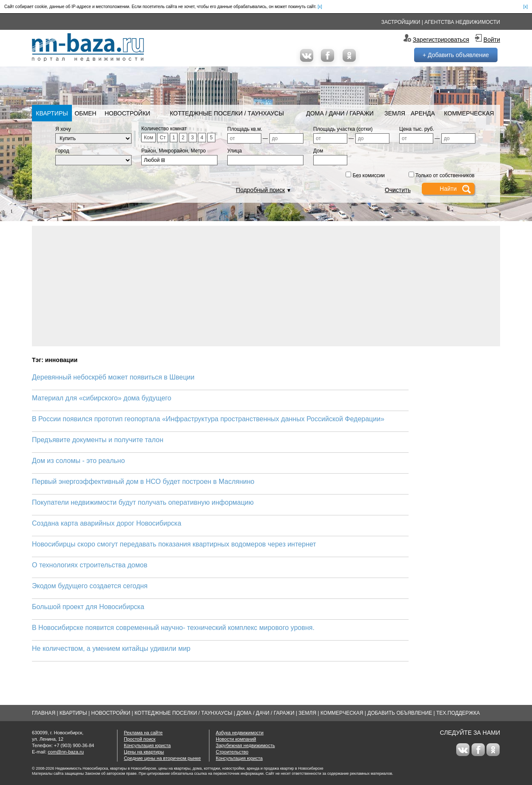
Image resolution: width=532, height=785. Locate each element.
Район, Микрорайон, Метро (174, 151)
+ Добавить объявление (456, 55)
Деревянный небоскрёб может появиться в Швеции (113, 377)
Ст (163, 138)
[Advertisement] (266, 285)
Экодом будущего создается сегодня (90, 586)
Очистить (398, 190)
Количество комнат (164, 129)
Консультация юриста (147, 745)
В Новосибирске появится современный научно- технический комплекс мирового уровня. (173, 628)
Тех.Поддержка (458, 713)
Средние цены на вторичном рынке (162, 758)
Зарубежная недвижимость (245, 745)
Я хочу (63, 129)
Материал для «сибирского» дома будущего (102, 398)
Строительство (232, 752)
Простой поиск (140, 739)
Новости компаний (236, 739)
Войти (492, 40)
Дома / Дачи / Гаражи (340, 113)
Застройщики (401, 22)
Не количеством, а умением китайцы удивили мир (111, 648)
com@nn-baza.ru (66, 752)
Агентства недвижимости (462, 22)
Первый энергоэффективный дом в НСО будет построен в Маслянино (143, 482)
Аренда (423, 113)
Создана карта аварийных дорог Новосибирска (107, 523)
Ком (149, 138)
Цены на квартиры (144, 752)
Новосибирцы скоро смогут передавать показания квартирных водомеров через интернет (174, 544)
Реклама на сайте (143, 733)
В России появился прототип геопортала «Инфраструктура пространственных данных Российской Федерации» (208, 419)
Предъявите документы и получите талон (98, 440)
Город (62, 151)
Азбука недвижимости (240, 733)
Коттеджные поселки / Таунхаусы (227, 113)
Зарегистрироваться (441, 40)
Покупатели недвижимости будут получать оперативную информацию (143, 502)
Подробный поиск (260, 190)
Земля (395, 113)
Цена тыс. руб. (417, 129)
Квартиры (52, 113)
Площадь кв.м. (245, 129)
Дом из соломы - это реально (78, 461)
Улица (235, 151)
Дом (318, 151)
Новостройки (127, 113)
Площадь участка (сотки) (343, 129)
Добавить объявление (400, 713)
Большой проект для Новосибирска (88, 607)
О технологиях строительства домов (90, 565)
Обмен (85, 113)
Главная (44, 713)
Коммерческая (469, 113)
